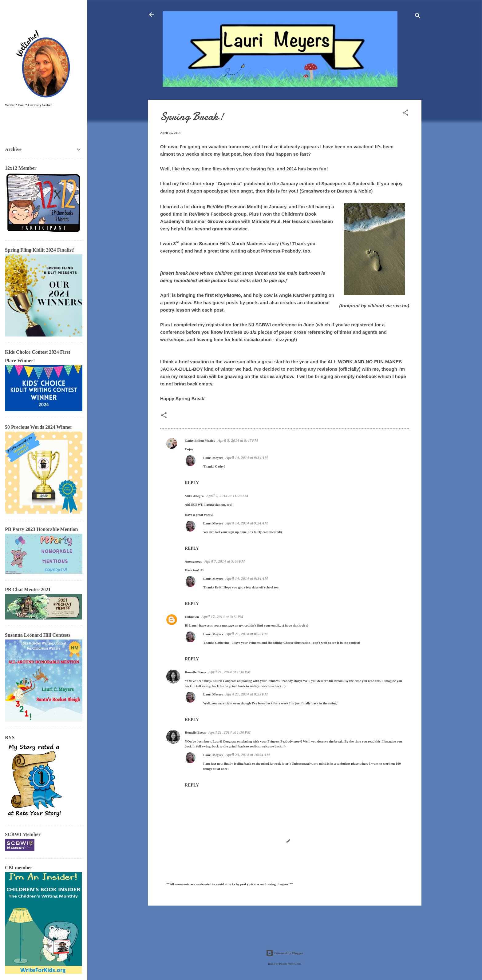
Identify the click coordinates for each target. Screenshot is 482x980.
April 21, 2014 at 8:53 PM (247, 694)
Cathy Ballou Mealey (200, 440)
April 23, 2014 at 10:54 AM (248, 755)
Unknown (192, 617)
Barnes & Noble (354, 191)
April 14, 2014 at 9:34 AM (247, 458)
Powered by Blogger (284, 953)
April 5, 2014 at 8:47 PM (238, 440)
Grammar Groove (205, 221)
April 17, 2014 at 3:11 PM (222, 617)
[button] (405, 114)
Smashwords (315, 191)
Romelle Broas (195, 672)
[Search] (418, 17)
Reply (192, 483)
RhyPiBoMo (228, 295)
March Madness (249, 243)
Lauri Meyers (213, 458)
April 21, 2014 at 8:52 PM (247, 634)
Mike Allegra (194, 496)
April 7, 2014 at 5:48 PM (225, 561)
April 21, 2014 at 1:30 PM (230, 672)
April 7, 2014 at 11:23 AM (227, 496)
